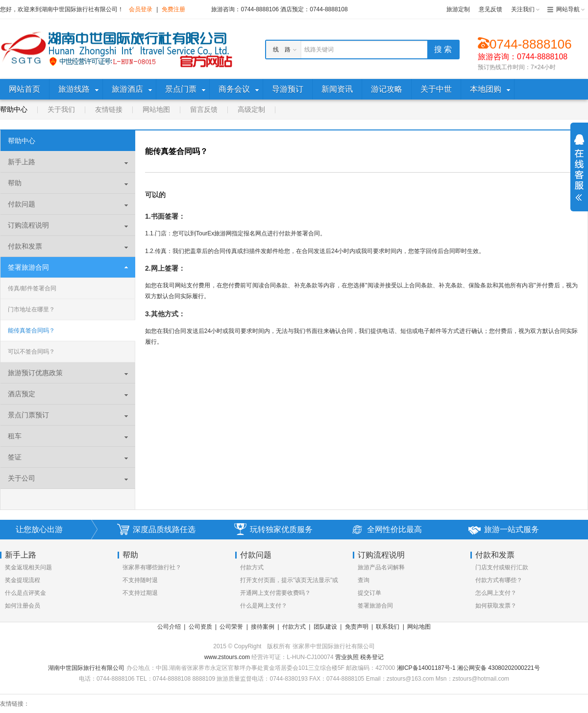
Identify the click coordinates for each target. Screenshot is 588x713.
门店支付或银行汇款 (502, 567)
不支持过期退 (140, 593)
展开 (579, 168)
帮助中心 (14, 109)
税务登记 (372, 657)
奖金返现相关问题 (28, 567)
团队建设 (325, 627)
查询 (364, 580)
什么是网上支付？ (264, 606)
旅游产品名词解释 (381, 567)
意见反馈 (490, 9)
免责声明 (357, 627)
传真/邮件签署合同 (32, 288)
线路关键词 (319, 50)
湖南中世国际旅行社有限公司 (86, 668)
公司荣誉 (231, 627)
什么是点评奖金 (25, 593)
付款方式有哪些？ (499, 580)
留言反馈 (204, 109)
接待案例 (263, 627)
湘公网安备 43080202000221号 (499, 668)
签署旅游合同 (375, 606)
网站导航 (568, 9)
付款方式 (252, 567)
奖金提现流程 (23, 580)
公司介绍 (169, 627)
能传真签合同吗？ (31, 331)
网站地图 (156, 109)
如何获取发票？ (496, 606)
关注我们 (523, 9)
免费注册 (173, 9)
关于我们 (61, 109)
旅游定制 (458, 9)
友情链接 (109, 109)
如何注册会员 (23, 606)
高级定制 (251, 109)
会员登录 (141, 9)
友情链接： (15, 704)
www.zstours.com (227, 657)
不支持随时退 (140, 580)
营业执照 (348, 657)
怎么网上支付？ (496, 593)
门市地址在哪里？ (31, 309)
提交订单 (369, 593)
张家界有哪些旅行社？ (152, 567)
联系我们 (388, 627)
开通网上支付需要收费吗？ (275, 593)
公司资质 (200, 627)
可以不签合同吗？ (31, 352)
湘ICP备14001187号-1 (426, 668)
